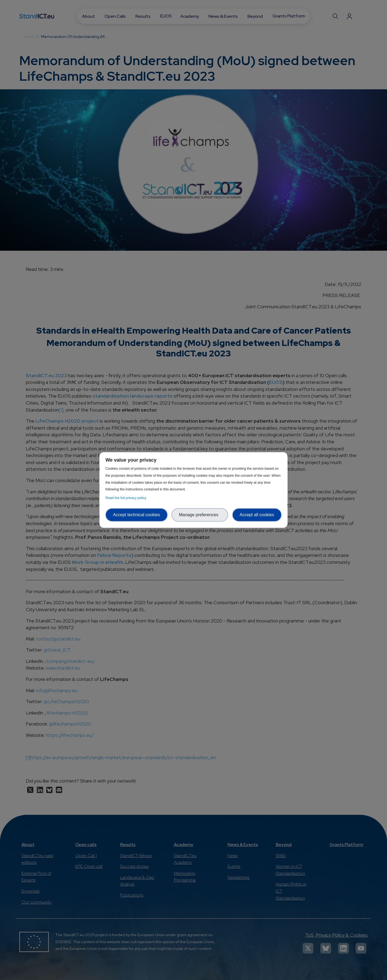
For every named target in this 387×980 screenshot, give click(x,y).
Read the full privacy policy (127, 498)
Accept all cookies (257, 515)
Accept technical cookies (136, 515)
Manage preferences (200, 515)
